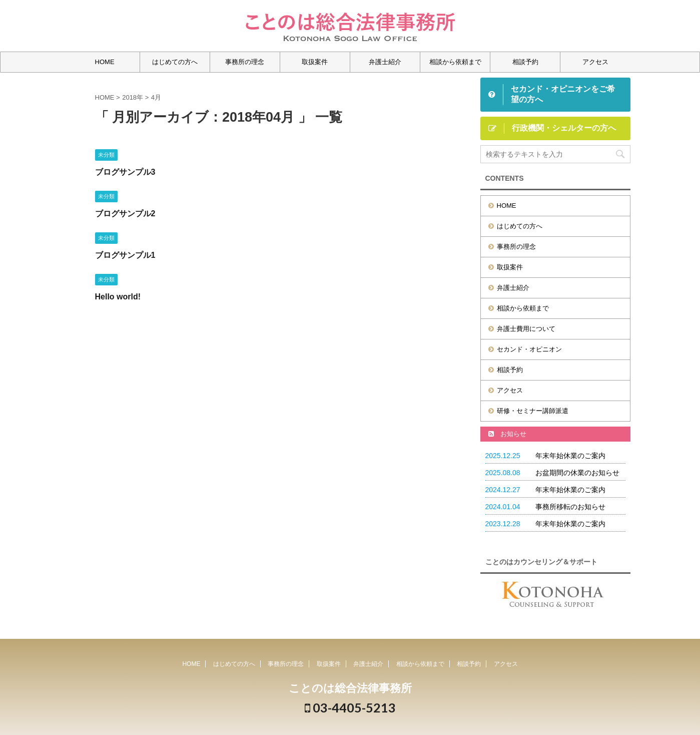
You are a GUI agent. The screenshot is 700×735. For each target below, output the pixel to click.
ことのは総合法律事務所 (350, 688)
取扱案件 (315, 62)
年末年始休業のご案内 (570, 456)
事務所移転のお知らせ (570, 507)
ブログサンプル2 (125, 214)
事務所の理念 (245, 62)
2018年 (133, 97)
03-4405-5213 (350, 707)
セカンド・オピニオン (529, 349)
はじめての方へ (175, 62)
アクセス (595, 62)
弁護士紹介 (385, 62)
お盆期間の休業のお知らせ (577, 473)
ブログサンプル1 (125, 255)
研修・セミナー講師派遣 (533, 411)
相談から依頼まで (455, 62)
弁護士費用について (526, 329)
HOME (105, 62)
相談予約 (525, 62)
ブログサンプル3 (125, 172)
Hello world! (118, 297)
